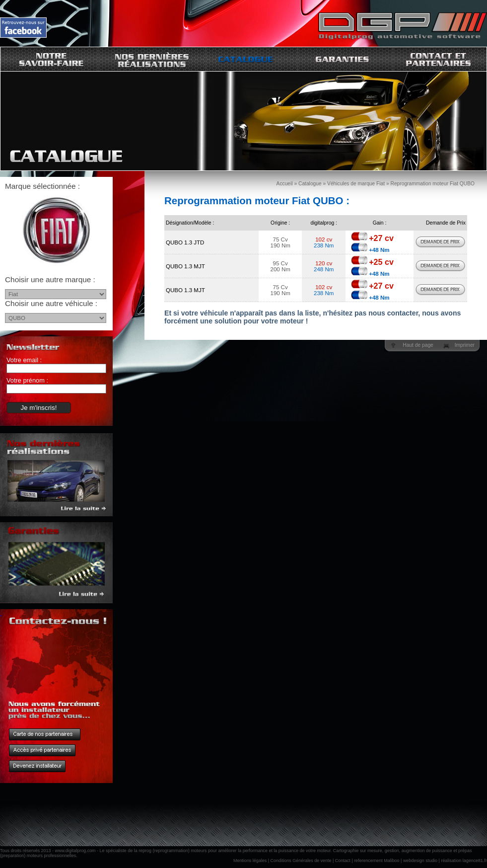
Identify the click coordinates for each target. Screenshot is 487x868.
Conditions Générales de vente (301, 861)
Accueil (285, 184)
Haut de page (418, 345)
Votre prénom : (27, 380)
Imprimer (465, 345)
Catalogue (310, 184)
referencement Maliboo (377, 861)
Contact (343, 861)
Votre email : (24, 360)
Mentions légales (250, 861)
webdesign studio (420, 861)
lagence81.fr (475, 861)
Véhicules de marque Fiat (356, 184)
